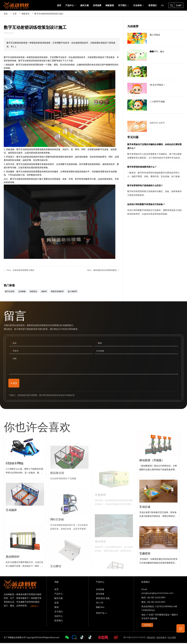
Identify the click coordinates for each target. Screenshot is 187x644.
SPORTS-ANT (16, 5)
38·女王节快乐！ (155, 89)
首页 (6, 14)
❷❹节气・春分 (155, 55)
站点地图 (172, 638)
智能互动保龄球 (57, 291)
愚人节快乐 (155, 38)
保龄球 (44, 291)
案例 (56, 608)
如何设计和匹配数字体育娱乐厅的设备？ (155, 210)
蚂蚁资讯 (26, 14)
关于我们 (59, 612)
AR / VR (100, 604)
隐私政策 (151, 638)
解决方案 (59, 599)
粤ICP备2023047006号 (134, 638)
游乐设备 (100, 595)
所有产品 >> (102, 614)
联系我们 (59, 621)
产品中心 (59, 595)
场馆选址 (33, 291)
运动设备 (100, 590)
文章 (15, 14)
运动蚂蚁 (22, 291)
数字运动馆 (10, 291)
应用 (56, 604)
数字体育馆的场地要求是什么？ (155, 172)
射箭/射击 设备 (103, 599)
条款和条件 (161, 638)
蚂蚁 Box (100, 608)
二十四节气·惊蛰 (155, 105)
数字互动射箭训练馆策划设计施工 (49, 14)
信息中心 (59, 617)
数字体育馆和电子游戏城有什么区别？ (155, 191)
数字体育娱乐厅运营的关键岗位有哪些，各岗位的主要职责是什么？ (155, 152)
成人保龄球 (72, 291)
